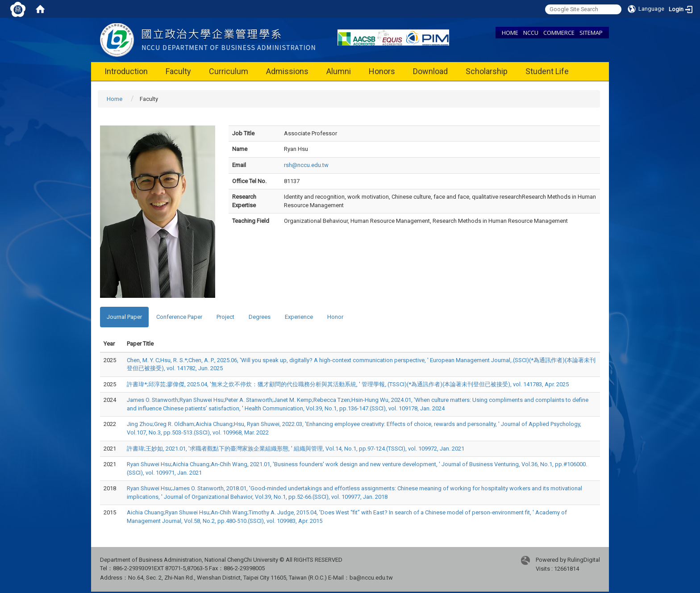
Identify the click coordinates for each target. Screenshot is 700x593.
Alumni (339, 71)
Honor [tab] (335, 317)
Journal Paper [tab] (124, 317)
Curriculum (229, 71)
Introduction (126, 71)
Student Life (547, 71)
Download (430, 71)
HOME (510, 33)
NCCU (531, 33)
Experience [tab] (299, 317)
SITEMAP (591, 33)
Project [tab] (225, 317)
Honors (382, 71)
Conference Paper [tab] (179, 317)
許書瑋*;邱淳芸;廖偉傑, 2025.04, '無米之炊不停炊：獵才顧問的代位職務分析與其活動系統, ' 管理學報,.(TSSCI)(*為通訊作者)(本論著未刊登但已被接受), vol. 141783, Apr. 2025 (348, 384)
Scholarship (487, 71)
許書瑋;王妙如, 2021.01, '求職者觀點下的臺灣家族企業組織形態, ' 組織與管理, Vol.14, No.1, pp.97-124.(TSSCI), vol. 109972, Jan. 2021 (296, 449)
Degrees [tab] (260, 317)
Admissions (287, 71)
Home (115, 99)
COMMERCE (559, 33)
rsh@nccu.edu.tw (306, 165)
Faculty (178, 71)
